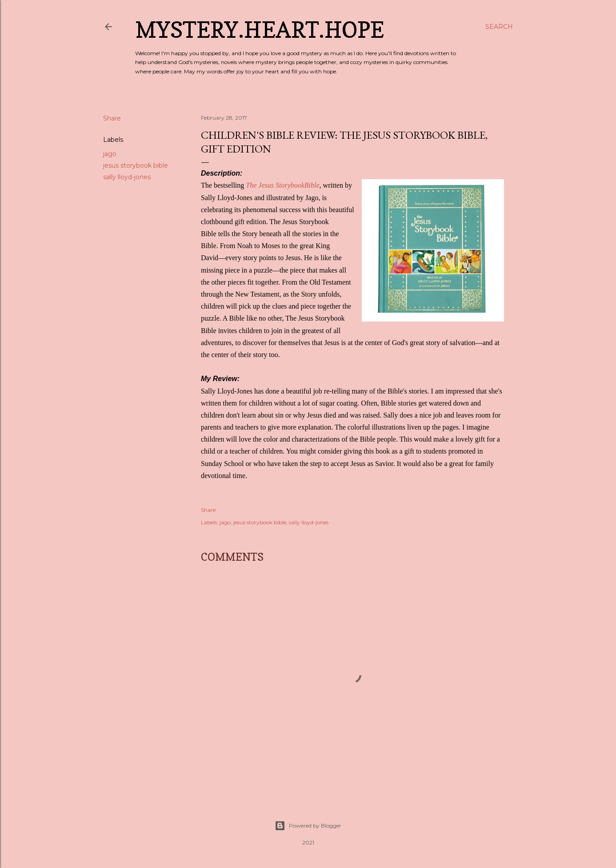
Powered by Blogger (308, 826)
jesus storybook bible (136, 165)
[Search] (499, 27)
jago (110, 154)
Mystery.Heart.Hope (260, 30)
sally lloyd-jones (127, 177)
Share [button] (112, 118)
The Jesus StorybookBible (282, 185)
